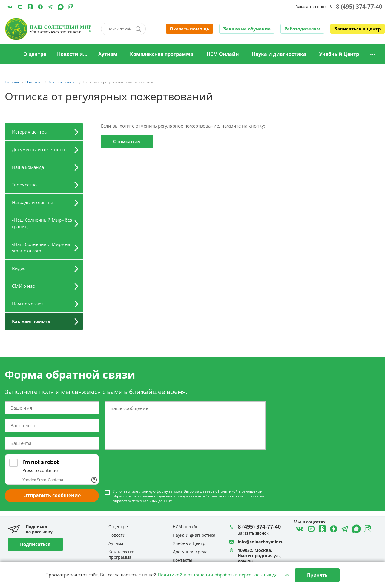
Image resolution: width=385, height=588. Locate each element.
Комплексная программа (162, 54)
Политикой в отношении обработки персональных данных (224, 575)
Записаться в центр (358, 29)
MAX (61, 7)
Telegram (40, 7)
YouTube (20, 7)
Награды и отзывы (32, 202)
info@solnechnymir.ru (261, 542)
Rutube (71, 7)
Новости (117, 535)
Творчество (24, 185)
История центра (29, 132)
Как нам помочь (31, 321)
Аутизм (108, 54)
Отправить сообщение (52, 495)
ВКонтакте (10, 7)
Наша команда (28, 167)
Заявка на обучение (247, 29)
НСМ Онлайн (223, 54)
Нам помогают (28, 304)
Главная (10, 54)
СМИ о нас (23, 286)
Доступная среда (190, 552)
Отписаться (127, 141)
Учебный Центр (339, 54)
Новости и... (72, 54)
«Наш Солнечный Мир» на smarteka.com (41, 247)
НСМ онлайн (186, 527)
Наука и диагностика (279, 54)
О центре (35, 54)
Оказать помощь (190, 29)
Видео (19, 268)
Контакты (182, 560)
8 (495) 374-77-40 (359, 7)
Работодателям (302, 29)
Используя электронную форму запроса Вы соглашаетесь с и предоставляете (188, 496)
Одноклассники (30, 7)
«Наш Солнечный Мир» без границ (42, 223)
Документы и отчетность (39, 149)
